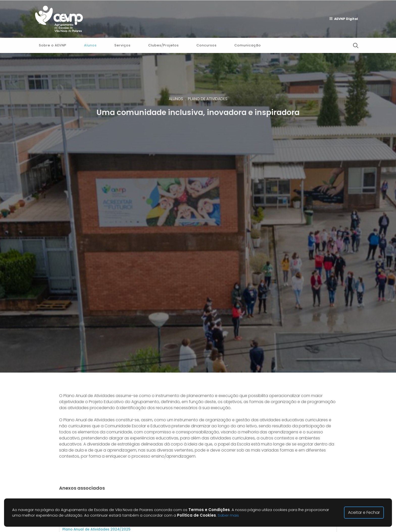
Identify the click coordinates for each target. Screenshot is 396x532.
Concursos (207, 45)
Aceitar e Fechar (364, 512)
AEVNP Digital (344, 19)
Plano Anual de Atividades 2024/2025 (96, 529)
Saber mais (228, 515)
